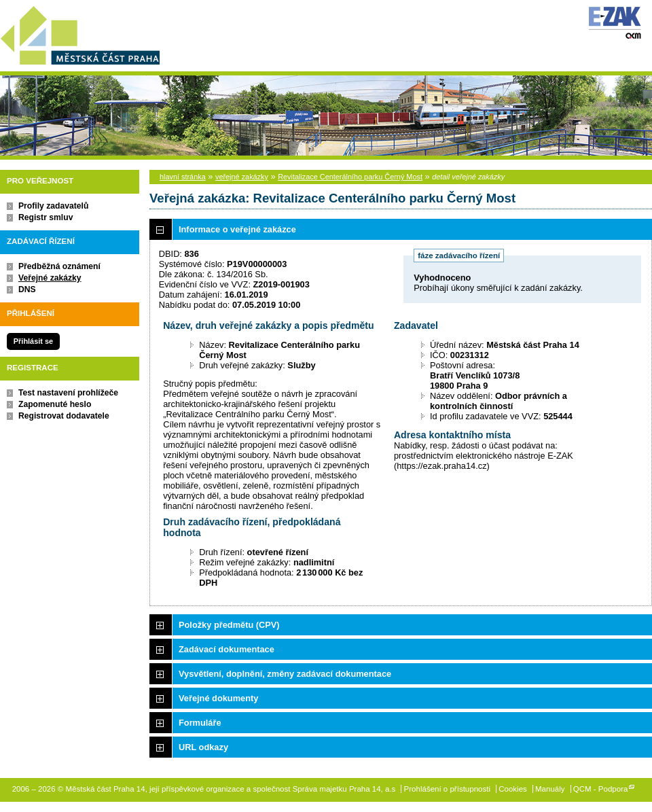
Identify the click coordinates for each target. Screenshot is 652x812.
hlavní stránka (183, 177)
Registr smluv (46, 217)
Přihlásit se (33, 341)
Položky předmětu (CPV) (229, 625)
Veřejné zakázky (50, 278)
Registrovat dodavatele (64, 416)
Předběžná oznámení (59, 266)
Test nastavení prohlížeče (68, 393)
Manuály (550, 789)
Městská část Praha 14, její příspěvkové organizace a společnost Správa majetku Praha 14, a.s (80, 33)
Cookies (513, 789)
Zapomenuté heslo (55, 404)
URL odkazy (203, 747)
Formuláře (200, 723)
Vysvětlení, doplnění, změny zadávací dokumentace (285, 674)
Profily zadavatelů (53, 206)
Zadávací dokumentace (227, 649)
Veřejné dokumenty (218, 698)
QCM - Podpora (601, 789)
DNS (27, 289)
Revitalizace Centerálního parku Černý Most (350, 177)
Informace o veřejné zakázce (237, 229)
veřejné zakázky (242, 177)
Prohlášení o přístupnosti (447, 789)
